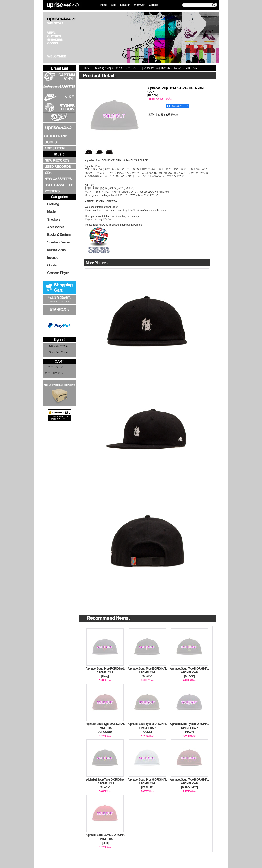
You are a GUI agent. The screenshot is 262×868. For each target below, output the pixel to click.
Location (125, 5)
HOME (88, 68)
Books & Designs (59, 235)
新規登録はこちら (58, 346)
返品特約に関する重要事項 (163, 115)
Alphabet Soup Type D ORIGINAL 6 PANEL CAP (189, 673)
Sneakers (54, 219)
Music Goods (56, 250)
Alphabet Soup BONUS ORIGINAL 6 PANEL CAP (105, 839)
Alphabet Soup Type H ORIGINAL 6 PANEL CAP (147, 784)
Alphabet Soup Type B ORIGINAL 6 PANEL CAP (147, 728)
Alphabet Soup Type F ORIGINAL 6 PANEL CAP (105, 673)
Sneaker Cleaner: (59, 242)
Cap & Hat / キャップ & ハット (124, 68)
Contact (154, 5)
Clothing (53, 204)
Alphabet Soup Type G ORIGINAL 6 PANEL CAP (105, 784)
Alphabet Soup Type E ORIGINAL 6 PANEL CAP (147, 673)
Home (104, 5)
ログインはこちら (58, 352)
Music (51, 212)
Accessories (56, 227)
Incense (53, 258)
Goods (52, 265)
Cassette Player (58, 273)
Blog (114, 5)
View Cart (140, 5)
